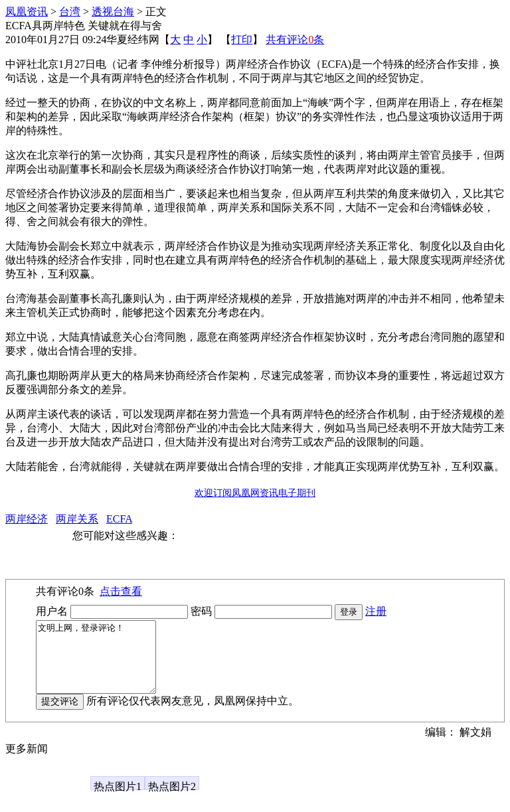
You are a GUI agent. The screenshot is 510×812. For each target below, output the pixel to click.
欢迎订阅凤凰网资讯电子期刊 (255, 493)
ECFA (119, 519)
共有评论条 (295, 40)
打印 (242, 40)
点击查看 (121, 591)
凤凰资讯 (27, 12)
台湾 (70, 12)
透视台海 (113, 12)
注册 (376, 611)
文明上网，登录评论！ (103, 664)
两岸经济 (27, 519)
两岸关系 (77, 519)
